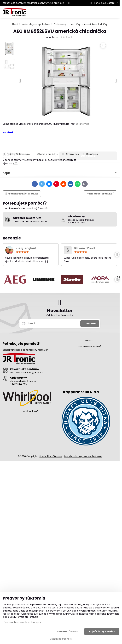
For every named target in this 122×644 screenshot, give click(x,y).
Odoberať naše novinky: (60, 315)
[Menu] (116, 12)
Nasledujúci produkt (100, 194)
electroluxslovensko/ (89, 347)
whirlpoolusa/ (30, 411)
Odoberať (90, 324)
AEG (15, 163)
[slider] (66, 37)
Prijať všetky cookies (102, 631)
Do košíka (88, 143)
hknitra (89, 341)
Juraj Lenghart (26, 248)
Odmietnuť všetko (67, 631)
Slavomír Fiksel (85, 248)
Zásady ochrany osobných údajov (83, 456)
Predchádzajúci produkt (22, 194)
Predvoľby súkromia (51, 456)
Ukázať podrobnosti (61, 639)
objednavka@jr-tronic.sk (23, 381)
